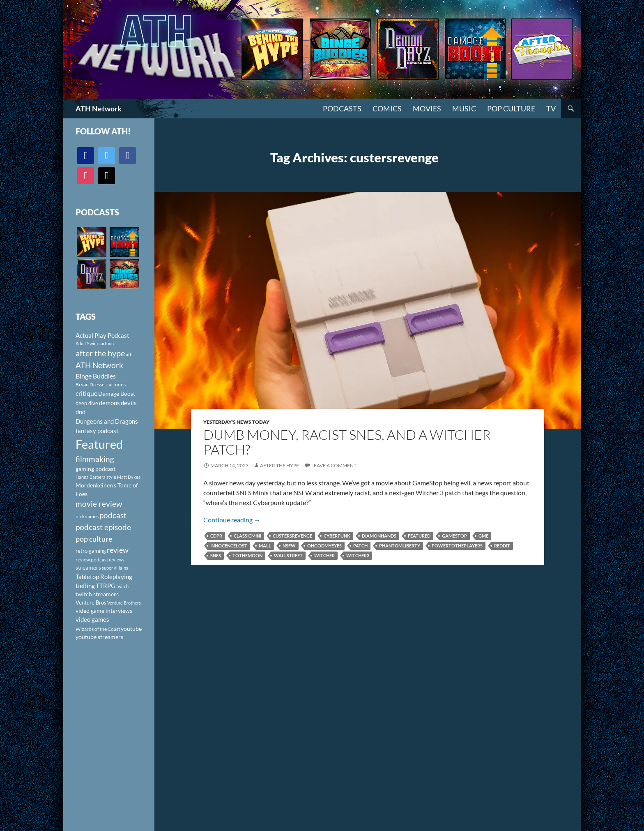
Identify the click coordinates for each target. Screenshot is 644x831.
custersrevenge (292, 536)
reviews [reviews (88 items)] (117, 560)
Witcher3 (358, 555)
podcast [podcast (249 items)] (113, 515)
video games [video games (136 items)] (92, 620)
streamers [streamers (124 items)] (88, 567)
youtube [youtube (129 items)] (131, 629)
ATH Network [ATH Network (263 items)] (99, 365)
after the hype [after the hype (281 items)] (100, 353)
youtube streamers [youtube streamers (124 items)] (99, 637)
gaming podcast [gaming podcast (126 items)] (95, 469)
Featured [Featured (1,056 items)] (99, 444)
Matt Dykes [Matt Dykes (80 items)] (129, 477)
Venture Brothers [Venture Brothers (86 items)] (124, 603)
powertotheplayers (457, 546)
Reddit (502, 546)
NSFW (289, 546)
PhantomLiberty (400, 546)
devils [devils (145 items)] (129, 403)
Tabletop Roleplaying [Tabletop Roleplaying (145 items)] (104, 577)
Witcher (324, 555)
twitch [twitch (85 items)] (122, 586)
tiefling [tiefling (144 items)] (85, 586)
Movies (427, 108)
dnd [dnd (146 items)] (80, 412)
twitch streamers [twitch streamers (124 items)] (97, 594)
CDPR (216, 536)
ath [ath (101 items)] (129, 354)
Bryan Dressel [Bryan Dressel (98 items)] (91, 384)
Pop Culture (511, 108)
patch (360, 546)
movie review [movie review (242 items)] (99, 504)
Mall (265, 546)
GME (483, 536)
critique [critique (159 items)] (86, 393)
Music (464, 108)
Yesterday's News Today (236, 422)
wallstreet (288, 555)
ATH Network (99, 108)
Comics (387, 108)
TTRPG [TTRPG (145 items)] (106, 586)
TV (551, 108)
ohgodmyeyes (324, 546)
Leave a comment (334, 465)
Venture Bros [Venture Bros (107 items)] (91, 602)
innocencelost (229, 546)
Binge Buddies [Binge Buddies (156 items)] (96, 376)
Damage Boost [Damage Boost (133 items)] (117, 394)
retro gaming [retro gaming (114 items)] (91, 551)
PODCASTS (342, 108)
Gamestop (454, 536)
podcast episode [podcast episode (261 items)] (103, 527)
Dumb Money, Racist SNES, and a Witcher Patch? (347, 442)
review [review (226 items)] (118, 550)
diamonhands (379, 536)
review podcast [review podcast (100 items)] (92, 560)
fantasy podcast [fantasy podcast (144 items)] (97, 431)
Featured (419, 536)
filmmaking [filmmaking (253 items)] (95, 459)
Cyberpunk (337, 536)
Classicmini (247, 536)
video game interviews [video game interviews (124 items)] (104, 611)
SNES (216, 555)
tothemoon (247, 555)
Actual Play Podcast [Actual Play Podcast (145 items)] (102, 335)
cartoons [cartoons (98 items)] (116, 384)
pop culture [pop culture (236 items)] (94, 539)
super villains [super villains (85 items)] (115, 568)
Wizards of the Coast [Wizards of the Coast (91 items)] (98, 629)
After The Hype (279, 465)
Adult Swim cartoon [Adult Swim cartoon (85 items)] (95, 343)
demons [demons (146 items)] (109, 403)
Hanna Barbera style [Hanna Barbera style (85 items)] (96, 477)
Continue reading (232, 520)
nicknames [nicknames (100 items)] (87, 516)
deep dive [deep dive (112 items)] (87, 403)
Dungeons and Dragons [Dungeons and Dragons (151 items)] (107, 421)
